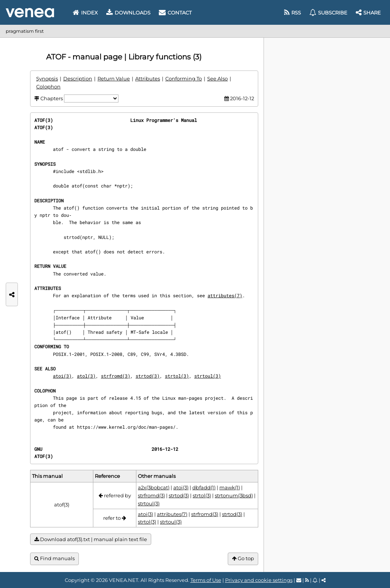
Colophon (48, 87)
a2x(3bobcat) (154, 487)
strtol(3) (177, 376)
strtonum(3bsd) (234, 495)
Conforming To (184, 79)
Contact (175, 13)
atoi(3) (62, 376)
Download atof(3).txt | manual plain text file (91, 539)
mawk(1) (230, 487)
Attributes (148, 79)
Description (78, 79)
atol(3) (86, 376)
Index (85, 13)
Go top (243, 558)
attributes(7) (225, 295)
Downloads (128, 13)
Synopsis (47, 79)
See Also (217, 79)
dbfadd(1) (204, 487)
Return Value (114, 79)
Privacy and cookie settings (259, 580)
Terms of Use (206, 580)
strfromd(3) (116, 376)
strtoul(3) (208, 376)
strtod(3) (148, 376)
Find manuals (54, 558)
